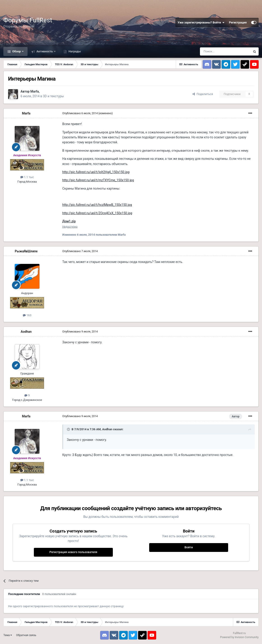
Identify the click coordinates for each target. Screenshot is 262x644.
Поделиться (203, 94)
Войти (189, 547)
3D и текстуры (53, 96)
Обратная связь (26, 635)
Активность (45, 51)
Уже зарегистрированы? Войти (201, 23)
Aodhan (26, 332)
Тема (8, 635)
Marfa (35, 91)
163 (27, 315)
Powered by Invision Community (239, 637)
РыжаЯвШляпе (26, 251)
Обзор (16, 51)
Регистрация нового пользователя (73, 552)
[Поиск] (225, 51)
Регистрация (238, 22)
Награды (74, 51)
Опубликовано (80, 113)
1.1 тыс (27, 177)
